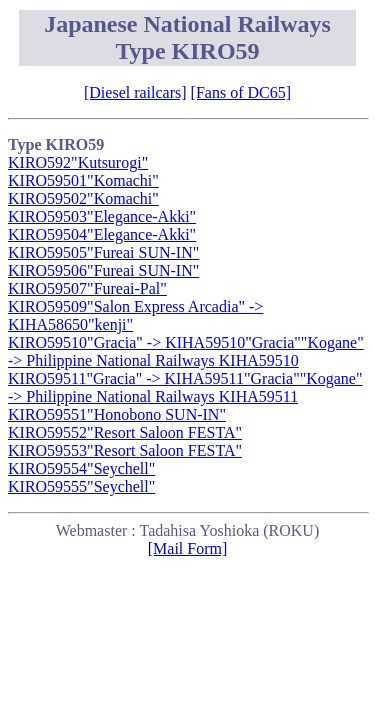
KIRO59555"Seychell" (81, 486)
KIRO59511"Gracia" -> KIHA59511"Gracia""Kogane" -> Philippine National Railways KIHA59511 (185, 387)
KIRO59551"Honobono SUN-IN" (117, 414)
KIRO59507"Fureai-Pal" (87, 288)
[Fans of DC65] (241, 92)
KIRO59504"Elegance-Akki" (102, 234)
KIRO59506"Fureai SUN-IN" (103, 270)
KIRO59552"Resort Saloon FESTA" (125, 432)
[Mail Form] (188, 548)
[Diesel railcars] (135, 92)
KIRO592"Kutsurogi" (78, 162)
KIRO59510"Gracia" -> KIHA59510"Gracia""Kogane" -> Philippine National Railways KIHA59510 (186, 351)
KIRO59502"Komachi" (83, 198)
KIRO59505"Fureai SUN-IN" (103, 252)
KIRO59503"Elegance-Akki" (102, 216)
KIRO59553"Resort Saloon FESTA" (125, 450)
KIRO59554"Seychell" (81, 468)
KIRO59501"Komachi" (83, 180)
